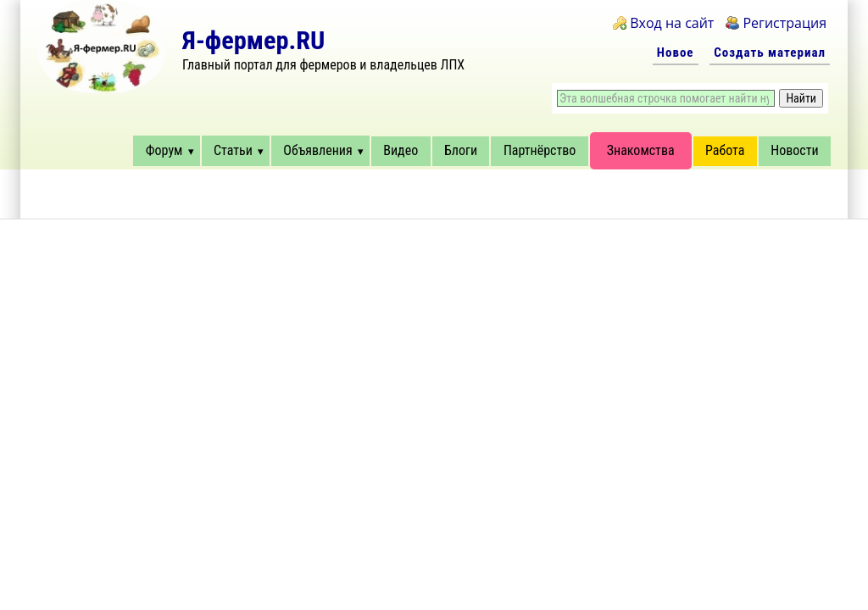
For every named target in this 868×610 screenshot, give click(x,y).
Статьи (233, 150)
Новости (794, 150)
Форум (164, 150)
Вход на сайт (672, 23)
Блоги (461, 150)
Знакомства (641, 150)
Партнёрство (540, 150)
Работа (725, 150)
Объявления (317, 150)
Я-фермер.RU (253, 40)
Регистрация (785, 23)
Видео (401, 150)
